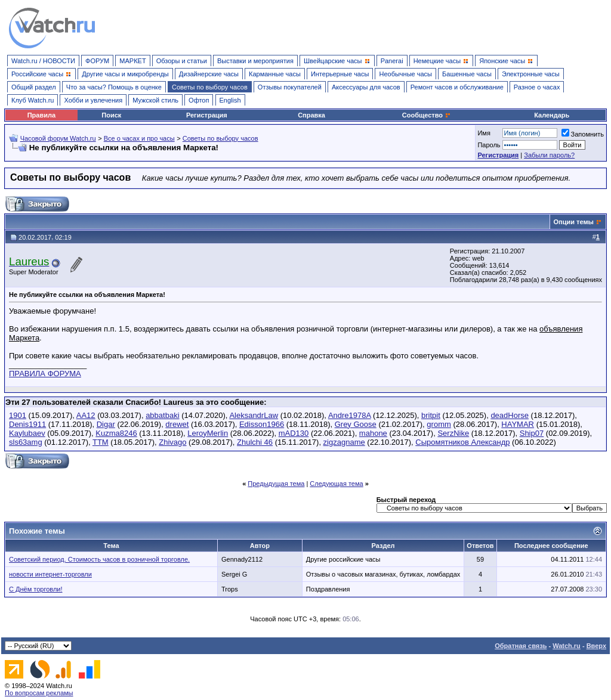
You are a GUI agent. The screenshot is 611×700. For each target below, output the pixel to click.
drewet (177, 424)
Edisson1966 (262, 424)
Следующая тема (336, 484)
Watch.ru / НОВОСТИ (43, 61)
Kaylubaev (27, 433)
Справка (311, 115)
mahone (373, 433)
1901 (18, 415)
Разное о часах (537, 87)
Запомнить (583, 134)
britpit (431, 415)
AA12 (86, 415)
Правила (41, 115)
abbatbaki (162, 415)
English (230, 100)
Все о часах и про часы (139, 138)
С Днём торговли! (36, 589)
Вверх (596, 646)
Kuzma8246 (116, 433)
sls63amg (26, 442)
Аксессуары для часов (366, 87)
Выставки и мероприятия (255, 61)
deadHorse (510, 415)
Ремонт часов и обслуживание (457, 87)
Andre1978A (350, 415)
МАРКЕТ (132, 61)
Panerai (392, 61)
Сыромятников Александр (462, 442)
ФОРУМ (97, 61)
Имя (484, 133)
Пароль (489, 145)
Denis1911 (27, 424)
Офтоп (199, 100)
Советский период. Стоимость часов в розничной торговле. (99, 559)
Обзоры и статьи (182, 61)
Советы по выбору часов (210, 87)
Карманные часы (275, 74)
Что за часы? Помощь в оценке (114, 87)
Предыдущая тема (276, 484)
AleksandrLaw (254, 415)
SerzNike (453, 433)
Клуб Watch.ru (33, 100)
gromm (439, 424)
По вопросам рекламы (39, 693)
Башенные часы (467, 74)
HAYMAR (518, 424)
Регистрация (207, 115)
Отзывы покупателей (290, 87)
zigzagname (344, 442)
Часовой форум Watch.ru (58, 138)
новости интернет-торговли (50, 574)
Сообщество (427, 115)
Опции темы (574, 222)
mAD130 (294, 433)
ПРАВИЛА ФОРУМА (45, 374)
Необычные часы (405, 74)
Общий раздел (34, 87)
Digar (106, 424)
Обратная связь (521, 646)
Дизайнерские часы (209, 74)
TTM (101, 442)
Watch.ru (567, 646)
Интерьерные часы (340, 74)
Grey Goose (356, 424)
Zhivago (172, 442)
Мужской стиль (155, 100)
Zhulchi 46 (255, 442)
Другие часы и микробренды (125, 74)
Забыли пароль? (549, 155)
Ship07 (532, 433)
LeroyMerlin (208, 433)
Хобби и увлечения (93, 100)
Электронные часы (531, 74)
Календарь (552, 115)
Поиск (111, 115)
